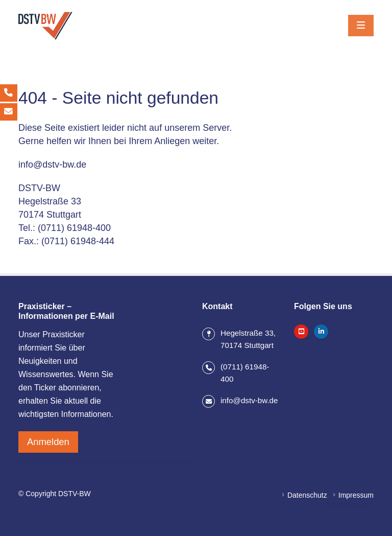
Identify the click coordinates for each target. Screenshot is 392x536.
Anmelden (48, 440)
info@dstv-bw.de (52, 165)
